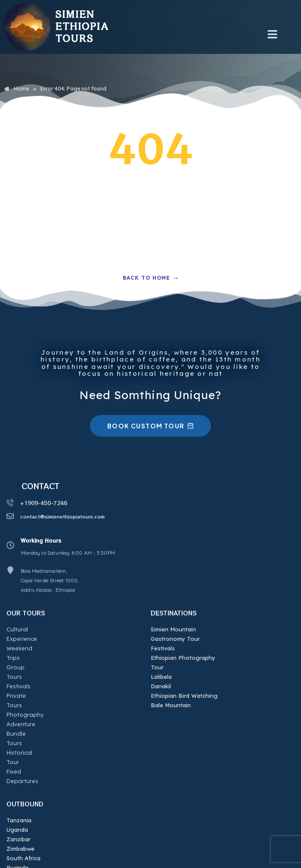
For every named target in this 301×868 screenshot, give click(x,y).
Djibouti (17, 820)
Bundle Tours (25, 696)
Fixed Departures (31, 715)
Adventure (21, 686)
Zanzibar (19, 773)
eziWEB (246, 860)
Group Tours (24, 648)
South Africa (23, 792)
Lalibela (161, 677)
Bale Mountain (171, 705)
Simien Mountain (173, 629)
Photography (25, 677)
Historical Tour (26, 705)
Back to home (150, 278)
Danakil (161, 686)
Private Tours (25, 667)
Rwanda (17, 801)
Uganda (17, 763)
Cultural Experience (33, 629)
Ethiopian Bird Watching (184, 696)
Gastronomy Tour (175, 639)
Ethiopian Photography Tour (183, 662)
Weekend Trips (27, 639)
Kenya (15, 811)
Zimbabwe (20, 782)
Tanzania (19, 754)
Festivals (19, 658)
